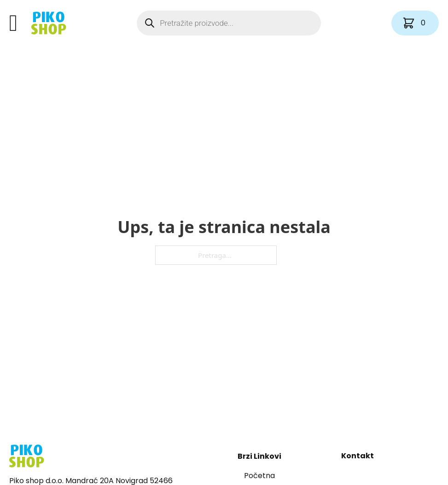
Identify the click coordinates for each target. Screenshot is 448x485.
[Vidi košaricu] (415, 23)
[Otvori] (13, 23)
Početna (259, 476)
